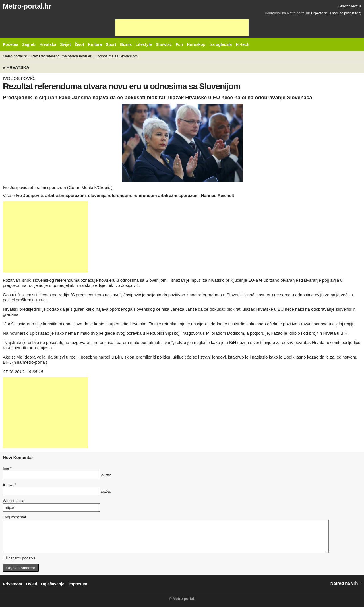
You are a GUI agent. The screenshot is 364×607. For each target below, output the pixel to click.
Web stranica (14, 501)
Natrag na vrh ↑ (346, 583)
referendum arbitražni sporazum (166, 195)
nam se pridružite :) (347, 13)
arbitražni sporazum (66, 195)
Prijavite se (319, 13)
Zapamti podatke (19, 558)
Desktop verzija (349, 6)
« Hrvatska (16, 67)
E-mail (9, 484)
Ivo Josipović (29, 195)
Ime (7, 468)
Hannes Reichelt (218, 195)
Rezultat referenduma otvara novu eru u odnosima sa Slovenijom (84, 56)
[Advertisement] (182, 28)
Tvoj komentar (15, 517)
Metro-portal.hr (27, 6)
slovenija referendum (110, 195)
